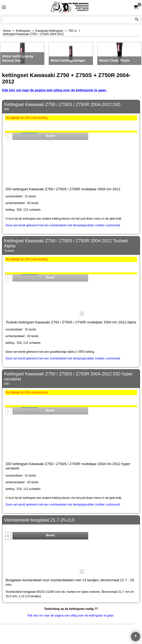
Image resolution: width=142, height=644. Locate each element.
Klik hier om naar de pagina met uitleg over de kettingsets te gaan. (54, 90)
